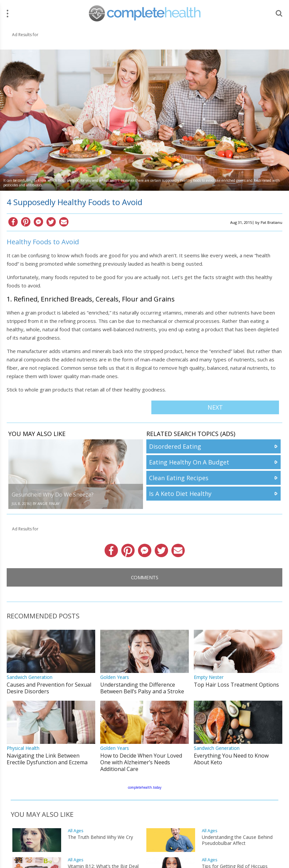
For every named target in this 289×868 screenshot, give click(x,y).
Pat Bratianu (271, 222)
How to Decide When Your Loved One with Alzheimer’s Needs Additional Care (141, 762)
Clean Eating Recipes (179, 478)
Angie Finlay (48, 504)
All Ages (76, 831)
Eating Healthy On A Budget (189, 462)
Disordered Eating (175, 446)
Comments (145, 577)
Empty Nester (209, 677)
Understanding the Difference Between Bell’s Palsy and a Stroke (142, 688)
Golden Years (115, 677)
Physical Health (23, 748)
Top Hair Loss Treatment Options (236, 685)
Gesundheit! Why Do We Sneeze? (53, 495)
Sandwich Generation (30, 677)
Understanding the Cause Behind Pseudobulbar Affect (237, 840)
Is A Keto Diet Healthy (180, 494)
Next (215, 407)
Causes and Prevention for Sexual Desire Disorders (49, 688)
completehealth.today (145, 787)
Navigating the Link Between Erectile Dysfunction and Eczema (47, 759)
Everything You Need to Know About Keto (231, 759)
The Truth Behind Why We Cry (100, 837)
